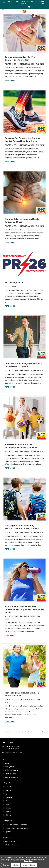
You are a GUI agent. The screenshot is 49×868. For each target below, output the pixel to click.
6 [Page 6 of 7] (32, 732)
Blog (7, 801)
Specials (8, 794)
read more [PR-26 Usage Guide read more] (10, 306)
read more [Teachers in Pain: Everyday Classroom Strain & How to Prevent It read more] (10, 387)
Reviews (8, 812)
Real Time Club (10, 841)
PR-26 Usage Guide (14, 282)
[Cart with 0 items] (29, 7)
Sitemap (8, 815)
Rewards (8, 804)
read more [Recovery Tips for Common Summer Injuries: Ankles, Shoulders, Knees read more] (10, 162)
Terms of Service (11, 774)
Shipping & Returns (11, 770)
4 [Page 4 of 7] (26, 732)
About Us (8, 763)
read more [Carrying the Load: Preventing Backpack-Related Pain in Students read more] (10, 549)
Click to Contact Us (12, 777)
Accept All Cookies (29, 865)
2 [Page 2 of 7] (19, 732)
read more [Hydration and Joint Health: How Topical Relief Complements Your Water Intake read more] (10, 635)
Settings (6, 865)
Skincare (8, 790)
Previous (6, 732)
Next (45, 732)
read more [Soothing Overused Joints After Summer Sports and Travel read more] (10, 81)
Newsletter (9, 797)
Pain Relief (9, 787)
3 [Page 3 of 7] (22, 732)
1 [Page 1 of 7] (17, 732)
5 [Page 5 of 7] (29, 732)
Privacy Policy (10, 767)
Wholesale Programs (12, 845)
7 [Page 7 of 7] (34, 732)
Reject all (16, 865)
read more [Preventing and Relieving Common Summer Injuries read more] (10, 722)
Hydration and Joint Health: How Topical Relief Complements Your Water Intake (24, 609)
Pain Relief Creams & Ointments (16, 825)
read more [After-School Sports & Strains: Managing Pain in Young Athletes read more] (10, 468)
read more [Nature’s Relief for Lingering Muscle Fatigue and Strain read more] (10, 243)
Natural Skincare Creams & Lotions (17, 828)
